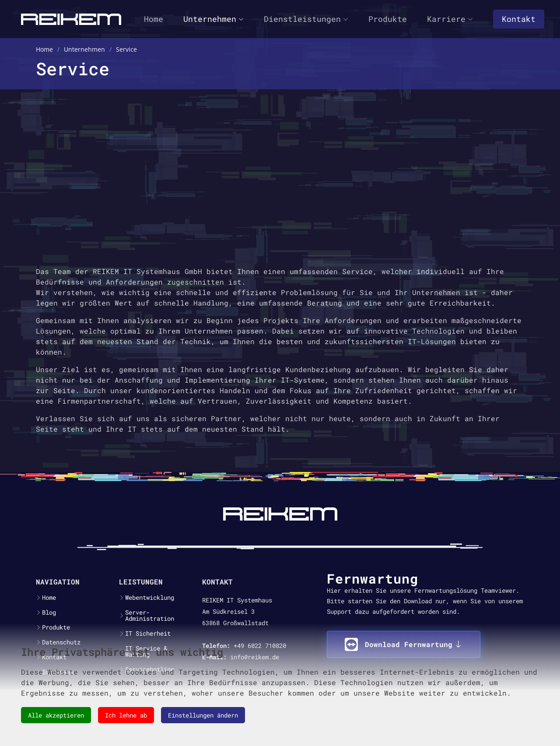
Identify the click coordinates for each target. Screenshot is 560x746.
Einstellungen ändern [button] (203, 715)
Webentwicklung (150, 598)
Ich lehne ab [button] (126, 715)
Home (154, 19)
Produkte (388, 19)
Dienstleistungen (306, 19)
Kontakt (519, 19)
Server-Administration (150, 616)
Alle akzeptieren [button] (56, 715)
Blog (49, 612)
